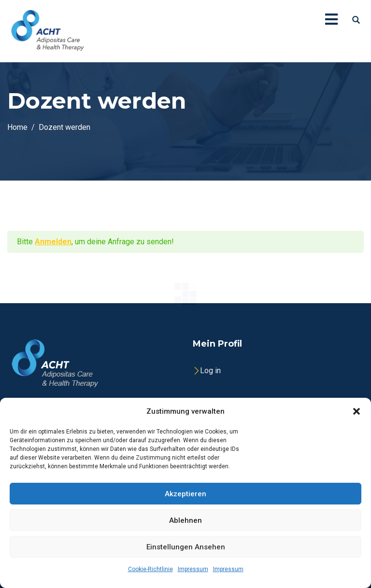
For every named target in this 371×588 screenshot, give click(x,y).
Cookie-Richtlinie (150, 569)
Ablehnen (185, 520)
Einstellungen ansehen (186, 547)
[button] (357, 411)
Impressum (193, 569)
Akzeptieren (185, 494)
